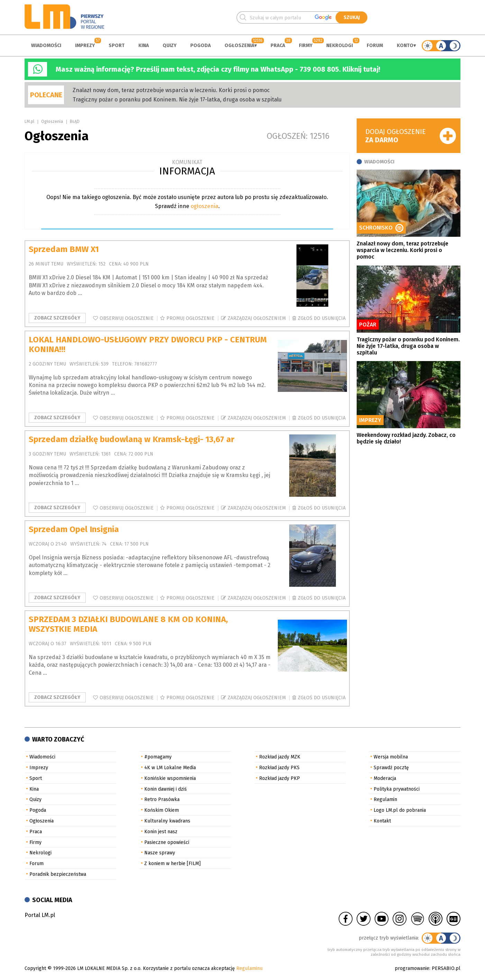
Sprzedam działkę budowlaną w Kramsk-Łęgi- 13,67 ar (131, 439)
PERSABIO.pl (446, 968)
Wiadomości (46, 46)
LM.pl (29, 122)
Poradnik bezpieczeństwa (58, 874)
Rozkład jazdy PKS (279, 768)
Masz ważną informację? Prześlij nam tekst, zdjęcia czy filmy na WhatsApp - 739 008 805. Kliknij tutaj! (218, 69)
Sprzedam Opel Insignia (74, 529)
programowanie (412, 968)
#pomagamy (158, 757)
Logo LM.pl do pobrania (400, 810)
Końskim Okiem (162, 810)
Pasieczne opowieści (167, 842)
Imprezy (85, 46)
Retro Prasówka (162, 799)
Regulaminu (249, 968)
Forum (375, 46)
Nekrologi (340, 46)
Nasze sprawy (160, 853)
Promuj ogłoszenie (190, 318)
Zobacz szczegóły (57, 318)
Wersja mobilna (391, 757)
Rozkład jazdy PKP (280, 778)
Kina (144, 46)
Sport (117, 46)
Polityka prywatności (397, 789)
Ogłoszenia (239, 46)
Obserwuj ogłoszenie (127, 318)
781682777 (146, 364)
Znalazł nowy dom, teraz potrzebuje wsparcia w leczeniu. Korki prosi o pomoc (171, 90)
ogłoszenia (204, 206)
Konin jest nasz (161, 832)
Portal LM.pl (40, 915)
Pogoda (200, 46)
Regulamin (385, 799)
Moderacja (385, 778)
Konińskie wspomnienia (170, 778)
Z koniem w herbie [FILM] (172, 864)
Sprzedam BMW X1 (64, 249)
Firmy (306, 46)
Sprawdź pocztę (391, 768)
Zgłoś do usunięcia (322, 318)
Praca (278, 46)
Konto (405, 46)
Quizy (170, 46)
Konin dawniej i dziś (166, 789)
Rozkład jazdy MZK (280, 757)
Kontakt (382, 821)
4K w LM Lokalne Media (170, 768)
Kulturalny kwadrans (167, 821)
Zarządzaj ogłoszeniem (257, 318)
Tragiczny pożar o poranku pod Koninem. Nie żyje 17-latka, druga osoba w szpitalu (177, 100)
